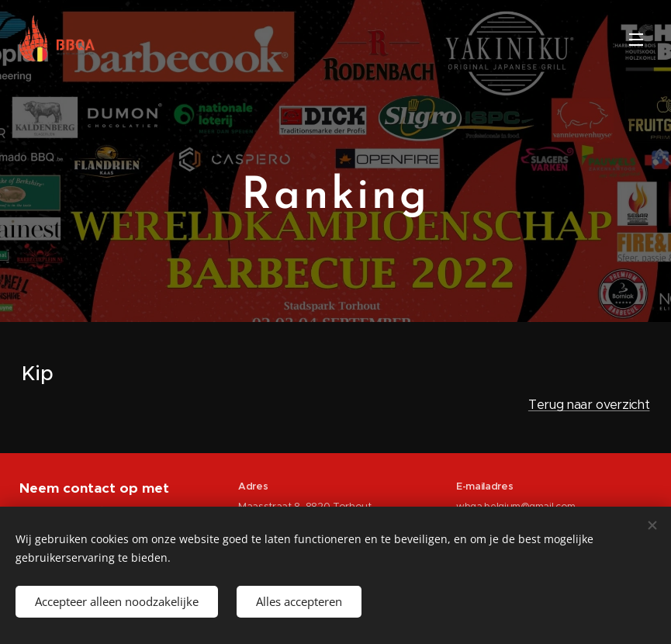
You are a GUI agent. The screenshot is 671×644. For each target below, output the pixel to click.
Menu (636, 40)
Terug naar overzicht (589, 405)
